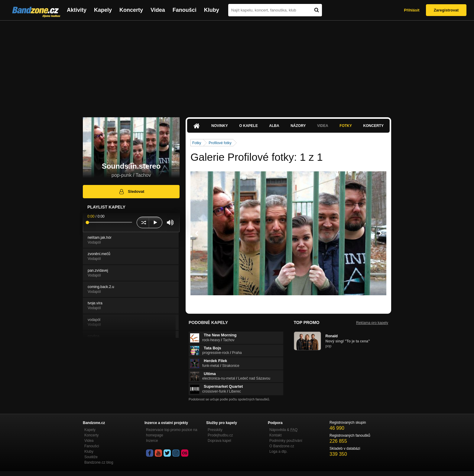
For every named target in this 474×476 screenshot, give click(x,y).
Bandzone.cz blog (99, 462)
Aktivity (77, 10)
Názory (298, 126)
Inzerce (152, 441)
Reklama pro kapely (372, 323)
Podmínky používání (286, 441)
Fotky (346, 126)
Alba (274, 126)
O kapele (248, 126)
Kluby (212, 10)
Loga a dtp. (278, 452)
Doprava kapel (219, 441)
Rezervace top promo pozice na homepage (172, 432)
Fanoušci (185, 10)
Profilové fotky (220, 143)
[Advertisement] (237, 66)
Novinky (220, 126)
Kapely (103, 10)
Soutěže (91, 457)
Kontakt (276, 435)
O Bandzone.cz (282, 446)
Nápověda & (283, 430)
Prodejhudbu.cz (220, 435)
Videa (158, 10)
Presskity (215, 430)
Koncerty (131, 10)
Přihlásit (412, 10)
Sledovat (131, 192)
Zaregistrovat (446, 10)
